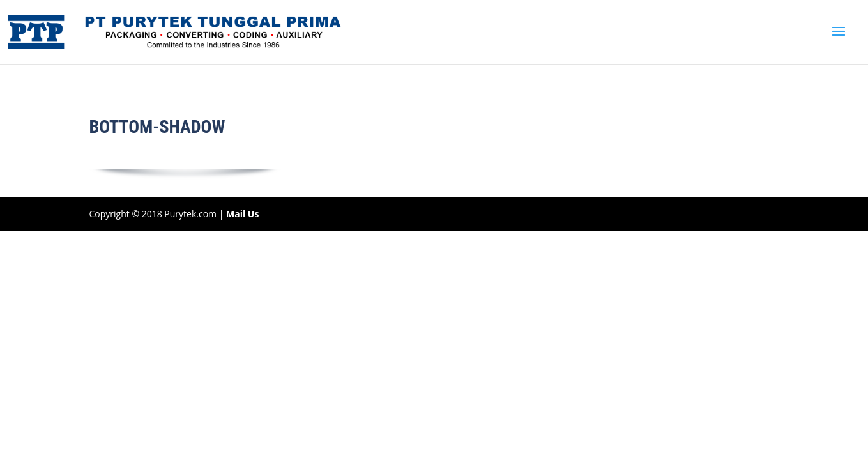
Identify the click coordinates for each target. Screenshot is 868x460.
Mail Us (242, 214)
